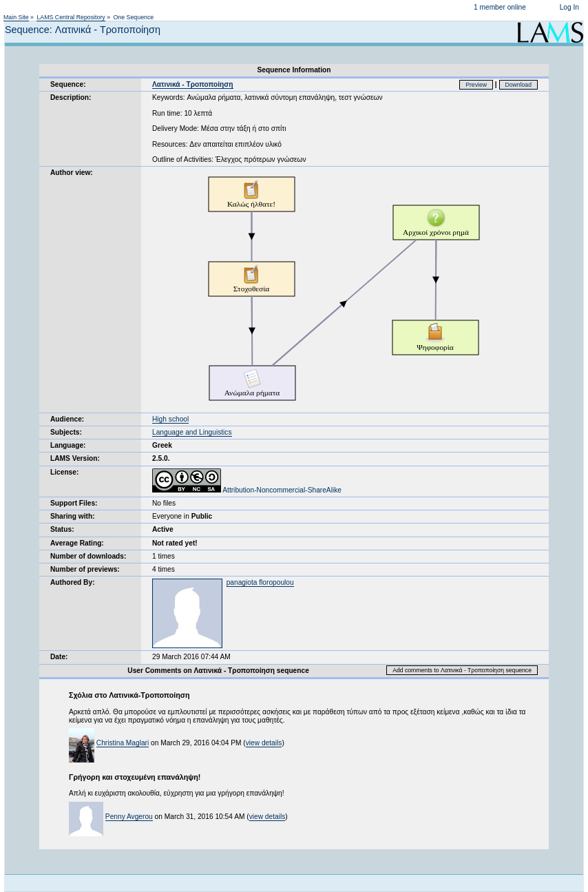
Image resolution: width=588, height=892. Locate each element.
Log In (569, 7)
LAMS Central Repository (71, 17)
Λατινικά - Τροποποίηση (193, 84)
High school (170, 419)
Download (519, 85)
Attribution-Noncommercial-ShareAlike (247, 490)
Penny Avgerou (129, 817)
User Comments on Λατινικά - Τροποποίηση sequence (218, 671)
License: (64, 472)
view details (264, 743)
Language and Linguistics (192, 432)
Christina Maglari (123, 743)
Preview (476, 85)
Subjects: (66, 432)
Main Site (16, 17)
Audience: (67, 419)
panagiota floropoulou (260, 582)
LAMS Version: (75, 458)
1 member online (500, 7)
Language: (68, 445)
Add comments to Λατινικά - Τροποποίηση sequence (462, 670)
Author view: (72, 173)
